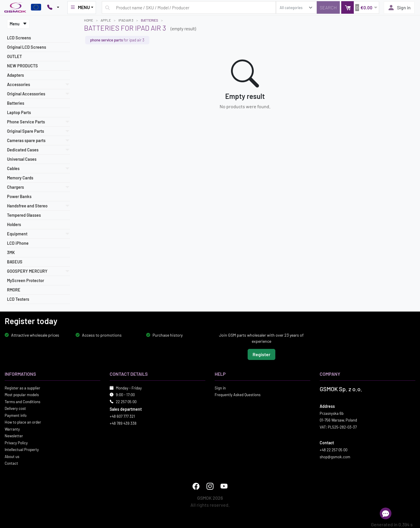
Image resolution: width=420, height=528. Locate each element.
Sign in (399, 8)
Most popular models (22, 395)
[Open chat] (386, 513)
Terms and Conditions (22, 401)
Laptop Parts (19, 112)
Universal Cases (22, 159)
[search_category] (296, 7)
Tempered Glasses (24, 215)
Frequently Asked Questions (238, 395)
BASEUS (15, 262)
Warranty (12, 429)
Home (89, 20)
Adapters (15, 75)
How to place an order (23, 422)
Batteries (16, 103)
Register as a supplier (22, 388)
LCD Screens (19, 38)
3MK (11, 252)
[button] (360, 7)
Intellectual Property (22, 450)
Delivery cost (15, 408)
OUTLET (14, 56)
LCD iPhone (18, 243)
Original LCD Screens (27, 47)
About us (12, 456)
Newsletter (14, 436)
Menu (18, 24)
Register (261, 354)
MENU (80, 7)
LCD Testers (18, 299)
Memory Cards (20, 178)
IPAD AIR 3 (126, 20)
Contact (11, 463)
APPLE (106, 20)
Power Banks (19, 196)
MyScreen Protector (26, 280)
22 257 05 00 (126, 401)
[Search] (328, 7)
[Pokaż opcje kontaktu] (53, 8)
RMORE (14, 290)
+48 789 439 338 (123, 423)
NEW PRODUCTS (22, 66)
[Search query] (189, 7)
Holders (14, 224)
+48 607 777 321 (122, 416)
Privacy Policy (16, 443)
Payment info (16, 415)
